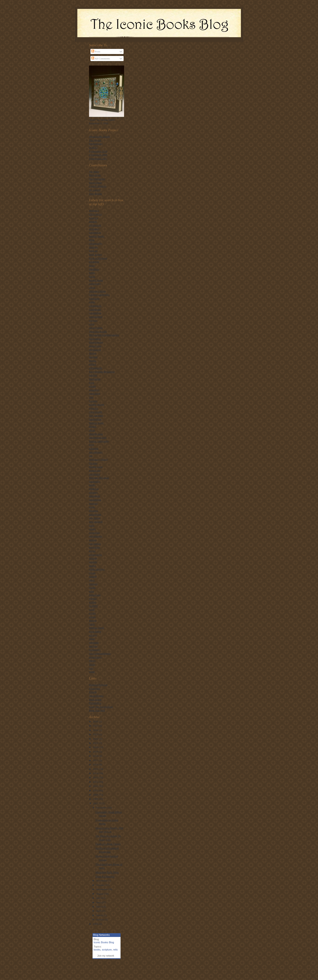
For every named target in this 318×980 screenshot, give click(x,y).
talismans (94, 642)
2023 (96, 734)
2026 (96, 721)
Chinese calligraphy (99, 295)
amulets (93, 221)
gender (93, 386)
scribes (93, 602)
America (93, 218)
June (99, 902)
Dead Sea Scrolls (98, 331)
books (97, 950)
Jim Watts (94, 172)
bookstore (94, 262)
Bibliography (96, 144)
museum (93, 503)
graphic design (97, 404)
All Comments (101, 59)
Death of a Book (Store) (108, 844)
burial (92, 276)
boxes (92, 265)
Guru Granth (96, 412)
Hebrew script (96, 423)
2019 (96, 752)
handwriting (95, 419)
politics (93, 540)
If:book (93, 692)
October (101, 885)
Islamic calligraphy (99, 441)
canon (92, 287)
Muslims (94, 511)
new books (95, 518)
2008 (96, 799)
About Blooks (96, 696)
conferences (95, 306)
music (92, 507)
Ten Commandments (100, 653)
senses (92, 617)
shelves (93, 620)
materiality (95, 481)
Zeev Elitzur (96, 194)
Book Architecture (105, 876)
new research (96, 522)
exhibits (93, 375)
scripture (107, 950)
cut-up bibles (96, 328)
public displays (97, 569)
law (91, 456)
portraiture (95, 547)
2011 (96, 786)
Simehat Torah (97, 628)
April (99, 911)
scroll (92, 609)
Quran (92, 573)
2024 (96, 730)
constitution (95, 313)
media (92, 485)
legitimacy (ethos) (98, 459)
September (102, 889)
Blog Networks (102, 935)
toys (91, 668)
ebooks (93, 361)
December (102, 808)
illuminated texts (98, 437)
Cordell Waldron (98, 186)
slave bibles (95, 631)
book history (96, 254)
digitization (95, 350)
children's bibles (97, 291)
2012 (96, 782)
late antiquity (96, 452)
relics (92, 580)
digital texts (95, 346)
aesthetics (94, 210)
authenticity (95, 232)
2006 (96, 924)
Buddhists (94, 269)
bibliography (96, 243)
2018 (96, 756)
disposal (93, 357)
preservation (95, 555)
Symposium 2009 (98, 155)
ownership (95, 533)
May (99, 907)
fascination (95, 379)
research (93, 584)
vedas (92, 672)
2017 (96, 760)
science (93, 598)
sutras (92, 639)
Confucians (95, 309)
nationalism (95, 514)
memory (93, 492)
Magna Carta (96, 467)
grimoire (93, 408)
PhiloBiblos (95, 703)
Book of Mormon (98, 258)
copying (93, 320)
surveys (93, 635)
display (93, 353)
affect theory (96, 214)
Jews (92, 445)
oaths (92, 525)
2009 (96, 795)
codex (92, 302)
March (100, 915)
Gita (91, 397)
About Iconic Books (100, 136)
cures (92, 324)
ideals (92, 430)
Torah (92, 664)
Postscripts (95, 688)
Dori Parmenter (97, 179)
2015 (96, 769)
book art (93, 251)
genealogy (94, 390)
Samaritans (95, 595)
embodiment (96, 368)
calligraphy (95, 284)
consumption (96, 317)
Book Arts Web (97, 710)
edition (93, 364)
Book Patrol (95, 699)
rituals (92, 587)
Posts (96, 51)
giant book (95, 393)
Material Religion (98, 685)
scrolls (92, 613)
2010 (96, 790)
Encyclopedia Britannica (102, 372)
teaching (93, 646)
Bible (92, 240)
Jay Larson (95, 190)
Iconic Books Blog (104, 942)
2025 (96, 726)
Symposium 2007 (98, 158)
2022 (96, 739)
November (102, 881)
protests (93, 562)
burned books (96, 280)
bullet (92, 273)
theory (92, 661)
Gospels (93, 401)
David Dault (95, 183)
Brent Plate (95, 175)
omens (92, 529)
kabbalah (94, 448)
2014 (96, 773)
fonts (92, 383)
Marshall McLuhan (99, 478)
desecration (95, 339)
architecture (95, 225)
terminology (95, 657)
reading (93, 576)
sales (92, 591)
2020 (96, 747)
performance (96, 536)
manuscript (95, 470)
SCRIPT (93, 147)
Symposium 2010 (98, 151)
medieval (94, 489)
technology (95, 650)
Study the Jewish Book (101, 707)
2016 (96, 764)
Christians (94, 298)
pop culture (95, 544)
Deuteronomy (96, 342)
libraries (93, 463)
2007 (96, 803)
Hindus (93, 426)
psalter (93, 566)
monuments (95, 500)
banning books (97, 236)
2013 (96, 777)
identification (96, 434)
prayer (92, 551)
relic (115, 950)
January (100, 919)
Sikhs (92, 624)
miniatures (95, 496)
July (98, 898)
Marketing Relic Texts (107, 872)
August (100, 894)
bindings (94, 247)
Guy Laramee (96, 415)
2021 (96, 743)
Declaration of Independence (104, 335)
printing (93, 558)
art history (94, 229)
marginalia (95, 474)
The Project (95, 140)
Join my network (106, 956)
